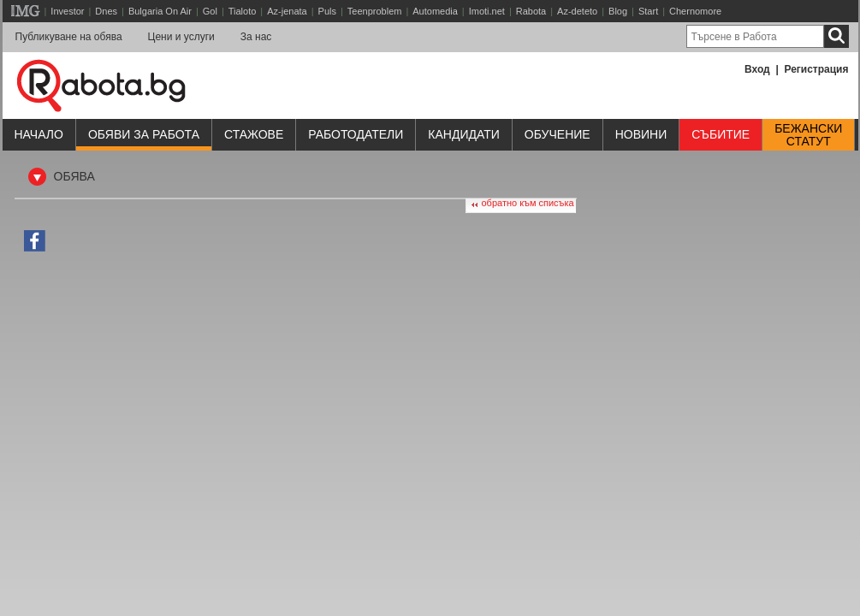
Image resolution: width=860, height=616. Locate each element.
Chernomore (695, 11)
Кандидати (464, 134)
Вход (757, 69)
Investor (67, 11)
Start (648, 11)
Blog (618, 11)
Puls (327, 11)
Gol (210, 11)
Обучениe (558, 134)
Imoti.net (487, 11)
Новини (641, 134)
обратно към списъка (528, 203)
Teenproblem (375, 11)
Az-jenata (287, 11)
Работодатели (356, 134)
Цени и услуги (181, 37)
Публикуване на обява (69, 37)
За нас (256, 37)
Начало (39, 134)
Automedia (435, 11)
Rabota (531, 11)
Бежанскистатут (808, 135)
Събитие (721, 134)
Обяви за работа (144, 134)
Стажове (254, 134)
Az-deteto (577, 11)
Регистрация (816, 69)
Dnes (106, 11)
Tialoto (243, 11)
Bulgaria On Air (160, 11)
